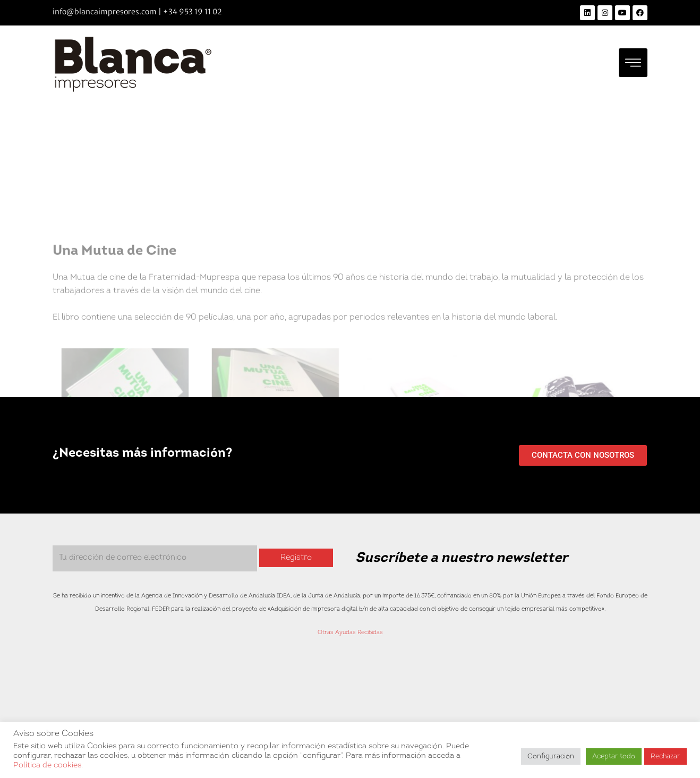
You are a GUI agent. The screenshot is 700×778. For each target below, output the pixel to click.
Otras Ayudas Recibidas (350, 633)
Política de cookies (47, 766)
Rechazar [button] (665, 756)
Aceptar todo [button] (614, 756)
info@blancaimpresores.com (105, 12)
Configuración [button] (551, 756)
